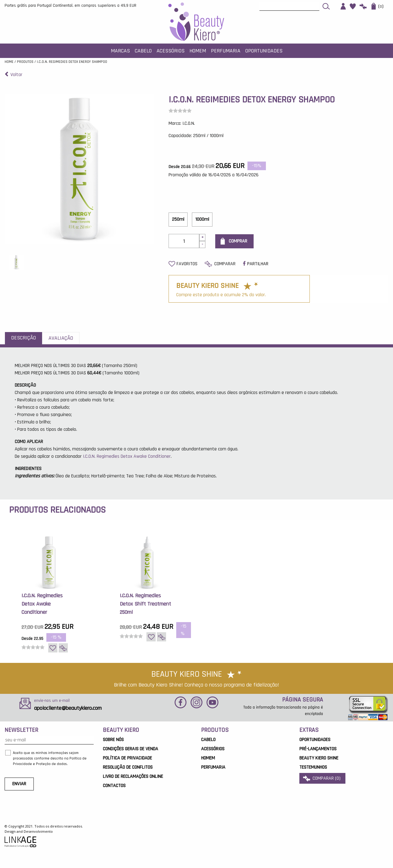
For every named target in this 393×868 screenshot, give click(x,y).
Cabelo (208, 740)
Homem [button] (198, 51)
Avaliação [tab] (61, 338)
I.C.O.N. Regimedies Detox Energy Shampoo (72, 62)
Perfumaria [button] (226, 51)
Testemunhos (313, 767)
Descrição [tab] (23, 338)
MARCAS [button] (120, 51)
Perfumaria (213, 767)
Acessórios (213, 749)
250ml (178, 219)
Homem (208, 758)
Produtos (25, 62)
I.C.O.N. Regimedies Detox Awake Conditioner (127, 456)
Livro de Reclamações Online (133, 776)
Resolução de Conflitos (128, 767)
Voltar (14, 75)
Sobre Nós (113, 740)
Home (9, 62)
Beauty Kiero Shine (319, 758)
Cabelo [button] (143, 51)
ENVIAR (19, 784)
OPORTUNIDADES (315, 740)
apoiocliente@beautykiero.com (68, 708)
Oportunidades (264, 51)
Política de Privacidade (127, 758)
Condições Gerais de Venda (130, 749)
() (377, 6)
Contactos (114, 786)
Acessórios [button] (171, 51)
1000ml (202, 219)
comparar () (322, 778)
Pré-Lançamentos (318, 749)
